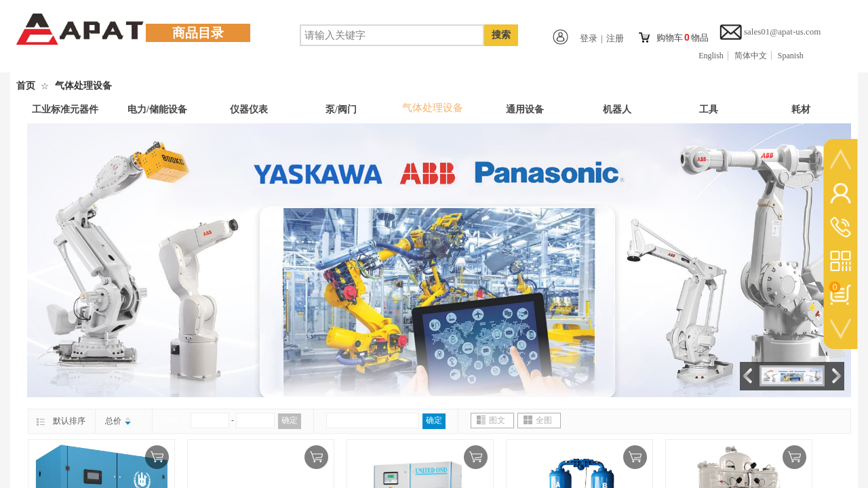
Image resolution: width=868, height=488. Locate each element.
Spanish (791, 56)
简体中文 (751, 56)
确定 (290, 420)
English (711, 56)
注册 (615, 38)
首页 (26, 86)
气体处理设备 (83, 86)
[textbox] (392, 35)
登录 (589, 38)
